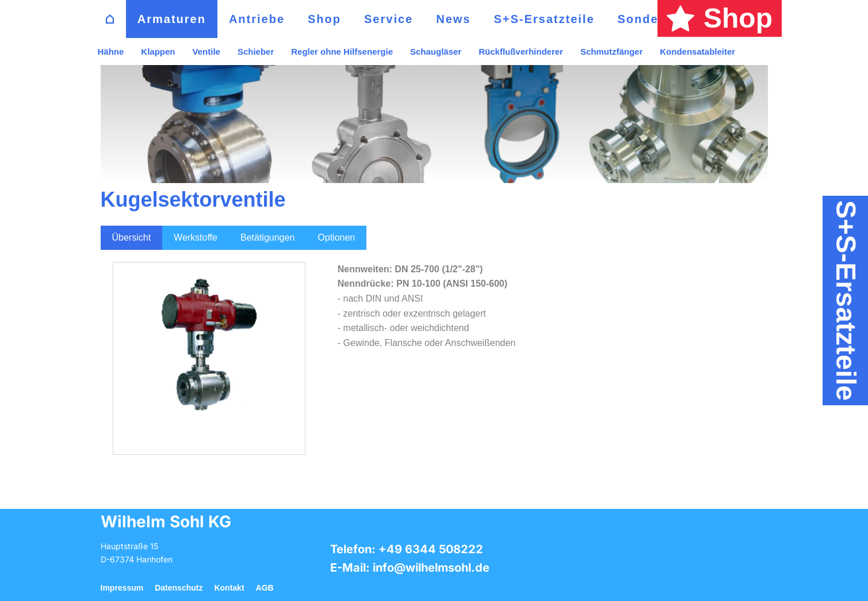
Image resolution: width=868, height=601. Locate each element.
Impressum (122, 588)
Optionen (336, 237)
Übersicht (132, 237)
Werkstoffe (196, 237)
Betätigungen (267, 237)
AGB (265, 588)
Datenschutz (179, 588)
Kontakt (229, 588)
